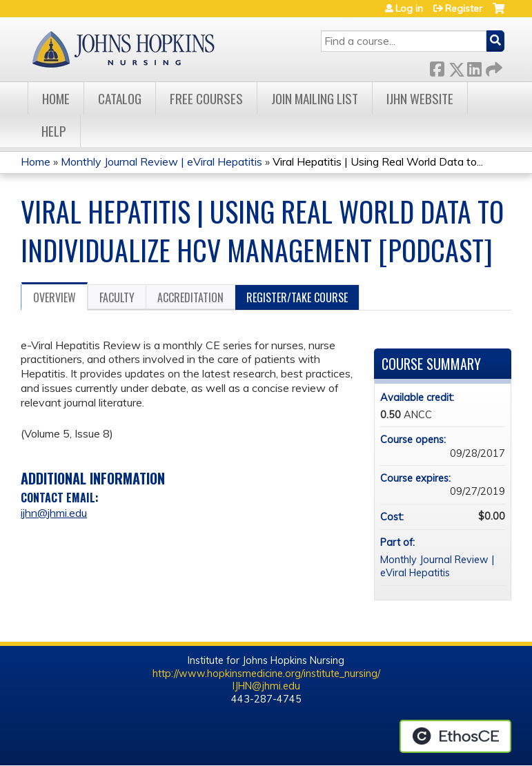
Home (56, 98)
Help (54, 131)
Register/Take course (297, 297)
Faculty (117, 297)
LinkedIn (474, 67)
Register (464, 8)
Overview (55, 297)
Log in (409, 8)
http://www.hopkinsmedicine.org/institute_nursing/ (266, 674)
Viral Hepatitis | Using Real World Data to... (378, 161)
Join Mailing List (315, 98)
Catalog (120, 98)
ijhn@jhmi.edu (54, 513)
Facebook (437, 67)
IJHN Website (420, 98)
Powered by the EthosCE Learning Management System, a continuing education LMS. (455, 736)
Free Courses (206, 98)
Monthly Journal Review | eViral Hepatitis (163, 161)
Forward (493, 67)
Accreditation (190, 297)
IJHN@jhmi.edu (266, 686)
